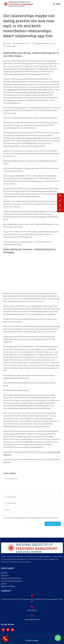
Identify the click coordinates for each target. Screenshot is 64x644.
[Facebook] (3, 630)
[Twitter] (8, 630)
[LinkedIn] (12, 630)
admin (8, 43)
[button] (61, 196)
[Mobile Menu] (57, 4)
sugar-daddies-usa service (45, 43)
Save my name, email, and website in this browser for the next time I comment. (31, 518)
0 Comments (11, 46)
